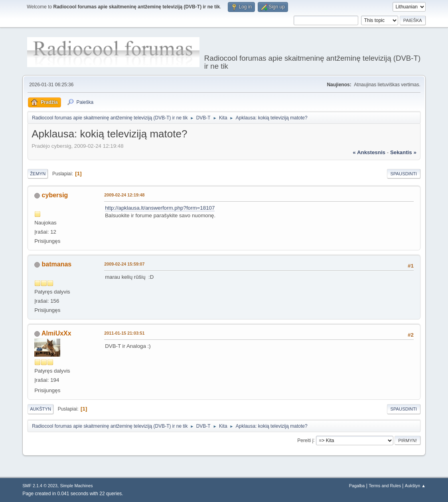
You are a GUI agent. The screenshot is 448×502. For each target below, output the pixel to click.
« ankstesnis (369, 152)
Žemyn (38, 174)
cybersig (55, 195)
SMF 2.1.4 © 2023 (40, 486)
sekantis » (403, 152)
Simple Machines (76, 486)
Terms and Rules (385, 486)
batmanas (57, 264)
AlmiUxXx (56, 333)
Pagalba (357, 486)
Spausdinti (404, 174)
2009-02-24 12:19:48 (124, 195)
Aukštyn (40, 409)
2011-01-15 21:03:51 (124, 333)
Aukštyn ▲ (415, 486)
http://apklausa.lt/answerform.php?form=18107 (160, 208)
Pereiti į (305, 440)
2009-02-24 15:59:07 (124, 264)
